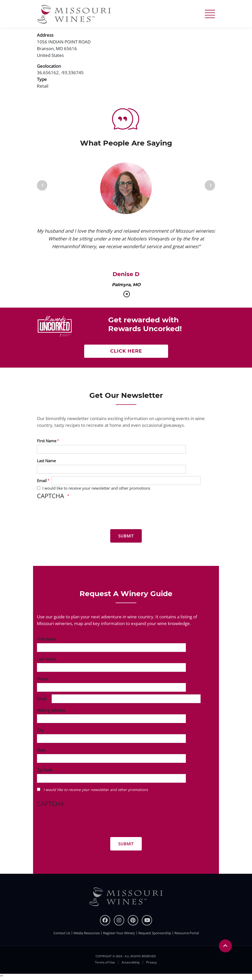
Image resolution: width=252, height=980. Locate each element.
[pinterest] (133, 920)
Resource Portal (187, 933)
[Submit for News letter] (126, 536)
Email (42, 481)
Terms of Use (105, 962)
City (40, 730)
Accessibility (131, 962)
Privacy (151, 962)
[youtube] (147, 920)
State (41, 750)
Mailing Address (51, 710)
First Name (47, 441)
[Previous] (42, 185)
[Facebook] (105, 920)
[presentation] (76, 515)
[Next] (210, 185)
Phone (43, 679)
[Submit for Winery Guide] (126, 844)
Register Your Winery (119, 933)
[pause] (127, 294)
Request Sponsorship (155, 933)
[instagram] (119, 920)
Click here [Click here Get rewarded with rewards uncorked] (126, 351)
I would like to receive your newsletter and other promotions (96, 488)
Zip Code (45, 770)
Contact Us (62, 933)
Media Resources (87, 933)
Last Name (46, 461)
